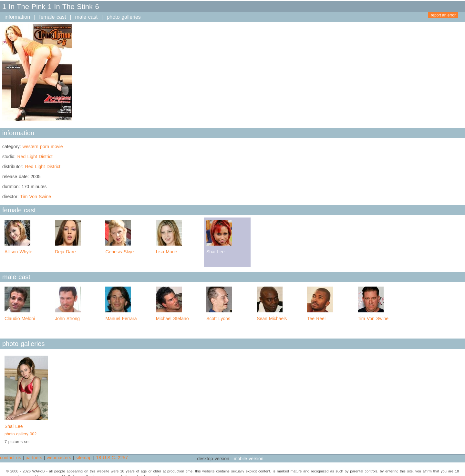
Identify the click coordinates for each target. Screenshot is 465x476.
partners (34, 458)
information (17, 17)
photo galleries (124, 17)
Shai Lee (26, 431)
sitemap (83, 458)
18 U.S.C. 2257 (112, 458)
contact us (10, 458)
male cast (87, 17)
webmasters (59, 458)
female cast (52, 17)
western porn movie (43, 147)
